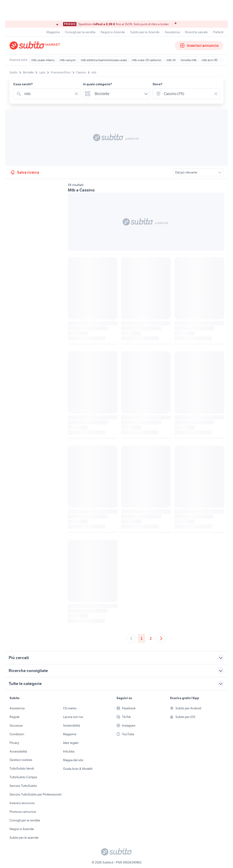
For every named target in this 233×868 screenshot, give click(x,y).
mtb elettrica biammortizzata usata (104, 60)
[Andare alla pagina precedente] (131, 638)
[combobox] (48, 94)
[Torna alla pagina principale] (36, 45)
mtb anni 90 (210, 60)
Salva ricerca (24, 172)
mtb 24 (171, 60)
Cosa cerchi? (23, 84)
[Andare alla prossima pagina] (161, 638)
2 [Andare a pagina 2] (151, 638)
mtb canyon (68, 60)
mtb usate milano (43, 60)
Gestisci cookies (21, 760)
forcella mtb (189, 60)
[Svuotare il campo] (76, 94)
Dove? (158, 84)
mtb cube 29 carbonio (147, 60)
